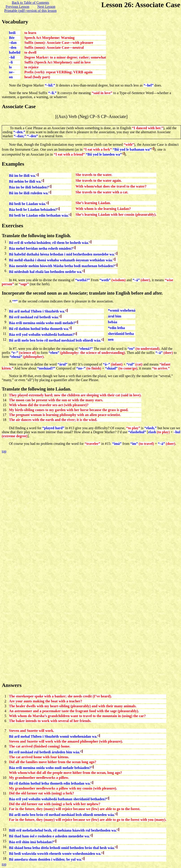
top (4, 451)
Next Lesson (46, 7)
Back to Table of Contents (31, 3)
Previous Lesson (17, 7)
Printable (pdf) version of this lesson (30, 11)
